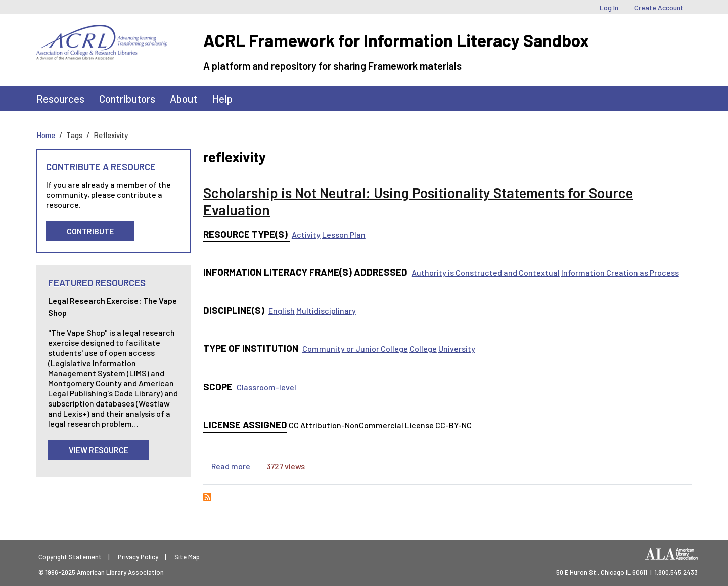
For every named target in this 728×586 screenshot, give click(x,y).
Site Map (187, 557)
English (282, 311)
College (423, 349)
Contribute (90, 231)
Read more (231, 466)
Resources (60, 98)
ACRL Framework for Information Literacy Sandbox (396, 40)
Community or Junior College (355, 349)
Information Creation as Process (620, 272)
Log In (609, 7)
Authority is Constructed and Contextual (486, 272)
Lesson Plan (344, 234)
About (184, 98)
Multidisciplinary (326, 311)
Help (222, 98)
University (457, 349)
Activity (306, 234)
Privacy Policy (138, 557)
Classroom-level (266, 387)
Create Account (659, 7)
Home (46, 135)
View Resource (99, 450)
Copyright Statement (70, 557)
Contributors (127, 98)
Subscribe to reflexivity (207, 497)
